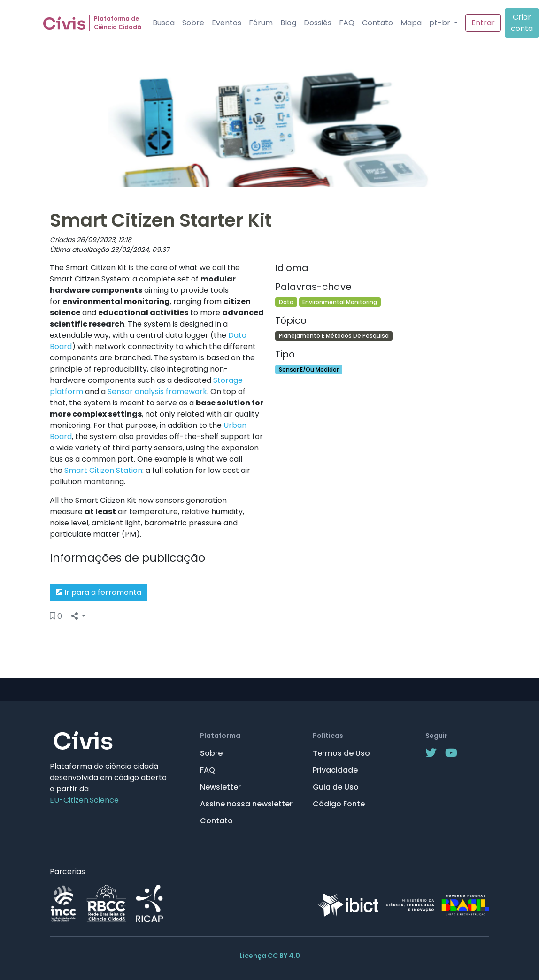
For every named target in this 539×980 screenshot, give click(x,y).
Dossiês (318, 23)
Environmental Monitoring (340, 302)
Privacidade (335, 770)
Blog (288, 23)
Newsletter (220, 787)
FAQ (347, 23)
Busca (164, 23)
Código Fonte (339, 804)
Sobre (193, 23)
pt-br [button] (441, 23)
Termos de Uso (341, 753)
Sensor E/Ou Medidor (309, 369)
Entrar (483, 23)
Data (286, 302)
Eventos (227, 23)
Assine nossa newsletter (246, 804)
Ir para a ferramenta (99, 592)
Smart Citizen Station (103, 470)
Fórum (261, 23)
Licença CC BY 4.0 (270, 956)
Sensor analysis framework (157, 391)
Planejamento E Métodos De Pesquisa (334, 336)
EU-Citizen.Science (84, 800)
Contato (377, 23)
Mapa (411, 23)
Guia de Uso (336, 787)
